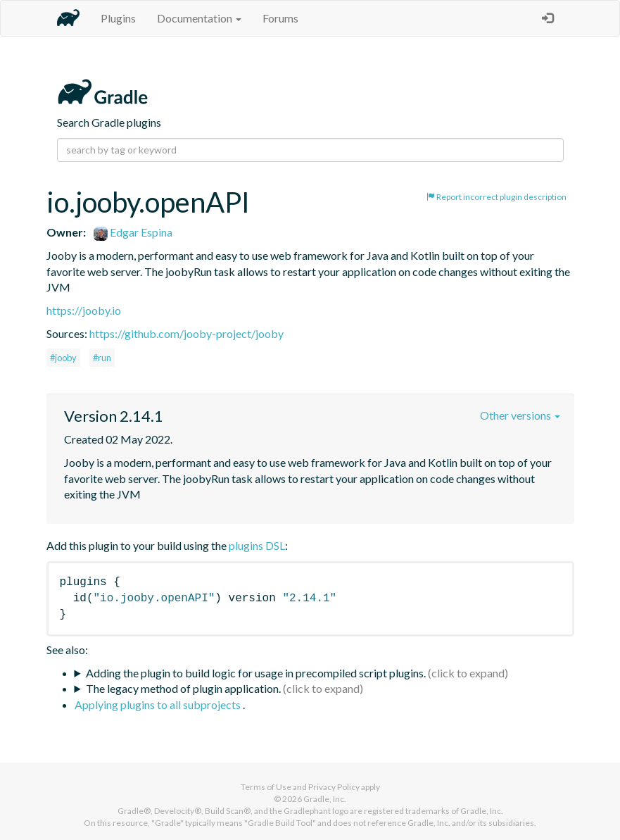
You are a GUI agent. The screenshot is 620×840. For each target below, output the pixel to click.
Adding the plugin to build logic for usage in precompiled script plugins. (256, 673)
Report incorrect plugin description (496, 197)
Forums (280, 18)
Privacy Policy (334, 787)
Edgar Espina (133, 232)
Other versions (520, 415)
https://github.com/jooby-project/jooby (186, 333)
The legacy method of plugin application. (183, 688)
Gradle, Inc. (325, 799)
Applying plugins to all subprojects (159, 704)
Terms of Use (266, 787)
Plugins (118, 18)
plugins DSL (257, 545)
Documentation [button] (199, 18)
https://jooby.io (84, 310)
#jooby (63, 358)
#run (102, 358)
